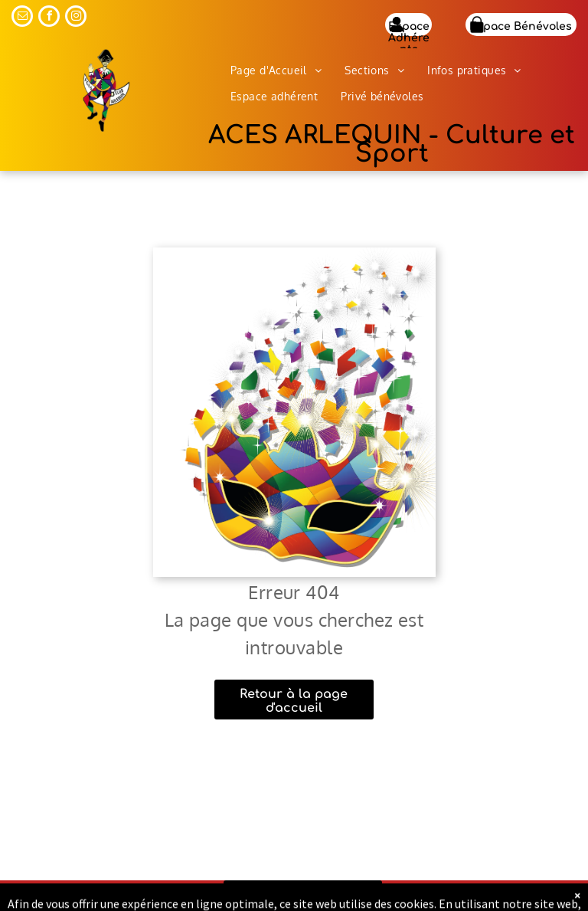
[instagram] (76, 18)
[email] (22, 18)
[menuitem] (276, 70)
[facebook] (49, 18)
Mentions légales (479, 897)
